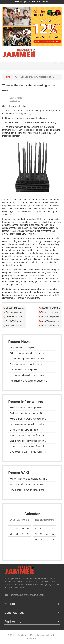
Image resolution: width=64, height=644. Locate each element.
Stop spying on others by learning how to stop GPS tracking (32, 424)
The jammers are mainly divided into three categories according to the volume (32, 364)
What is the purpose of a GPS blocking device (52, 317)
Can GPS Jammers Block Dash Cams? (16, 321)
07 (23, 534)
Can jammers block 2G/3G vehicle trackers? (16, 312)
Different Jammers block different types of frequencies (32, 353)
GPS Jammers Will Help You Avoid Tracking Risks (32, 452)
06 (41, 534)
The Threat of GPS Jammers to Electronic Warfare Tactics (32, 381)
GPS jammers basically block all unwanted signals (32, 375)
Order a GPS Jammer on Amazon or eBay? (16, 317)
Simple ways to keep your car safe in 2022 (29, 441)
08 (53, 534)
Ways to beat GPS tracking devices (26, 408)
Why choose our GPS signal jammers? (16, 326)
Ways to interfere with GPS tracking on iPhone (31, 419)
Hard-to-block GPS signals (22, 348)
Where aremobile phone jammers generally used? (32, 484)
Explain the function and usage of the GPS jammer (32, 413)
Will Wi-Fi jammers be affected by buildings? (30, 479)
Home (7, 77)
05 (11, 534)
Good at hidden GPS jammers (24, 430)
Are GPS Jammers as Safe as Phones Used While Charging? (52, 321)
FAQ (16, 77)
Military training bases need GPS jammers (29, 359)
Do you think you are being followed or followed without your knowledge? (16, 308)
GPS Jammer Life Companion (24, 370)
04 (53, 528)
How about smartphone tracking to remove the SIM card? (52, 308)
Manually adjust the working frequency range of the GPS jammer (32, 435)
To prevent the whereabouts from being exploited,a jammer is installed (32, 446)
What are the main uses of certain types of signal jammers (52, 312)
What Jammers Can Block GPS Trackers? (52, 326)
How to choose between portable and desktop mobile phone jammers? (32, 490)
